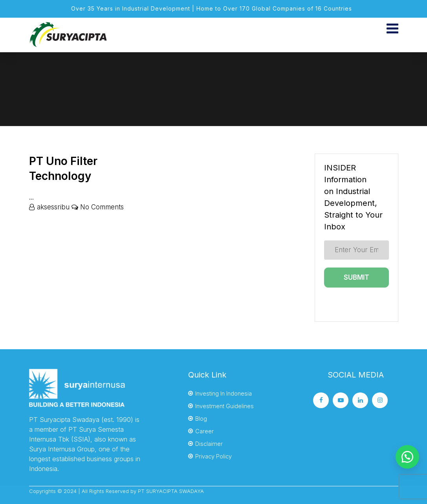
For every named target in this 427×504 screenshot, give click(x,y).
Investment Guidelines (224, 406)
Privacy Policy (213, 456)
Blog (201, 419)
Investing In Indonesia (224, 393)
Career (204, 431)
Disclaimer (209, 444)
